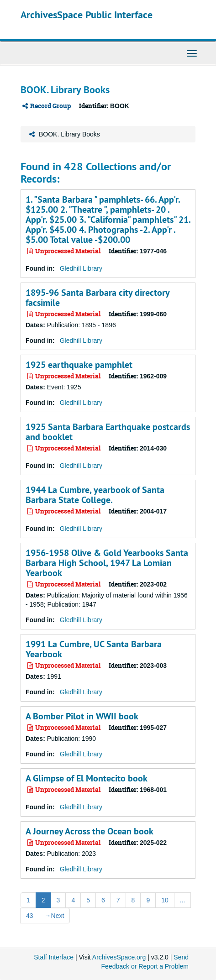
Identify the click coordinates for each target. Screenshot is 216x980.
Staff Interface (54, 957)
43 (30, 916)
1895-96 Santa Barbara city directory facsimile (97, 298)
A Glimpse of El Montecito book (87, 778)
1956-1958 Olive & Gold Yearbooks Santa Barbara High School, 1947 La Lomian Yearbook (107, 563)
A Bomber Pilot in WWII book (82, 716)
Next (55, 916)
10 (165, 900)
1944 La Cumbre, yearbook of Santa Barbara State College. (95, 495)
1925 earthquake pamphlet (79, 365)
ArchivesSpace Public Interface (87, 15)
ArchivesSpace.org (119, 957)
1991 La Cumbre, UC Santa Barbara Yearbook (94, 649)
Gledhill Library (81, 268)
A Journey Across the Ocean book (90, 831)
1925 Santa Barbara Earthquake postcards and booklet (108, 432)
